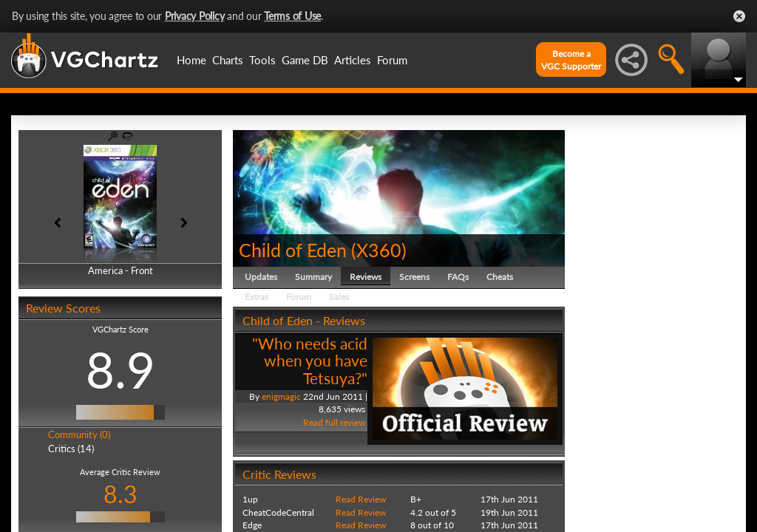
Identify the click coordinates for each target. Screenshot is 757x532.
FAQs (458, 277)
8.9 (120, 369)
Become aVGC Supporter (571, 60)
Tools (262, 60)
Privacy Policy (195, 16)
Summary (313, 277)
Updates (261, 277)
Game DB (305, 60)
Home (191, 60)
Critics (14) (71, 449)
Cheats (500, 277)
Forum (392, 60)
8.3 (120, 494)
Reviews (366, 277)
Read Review (361, 499)
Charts (228, 60)
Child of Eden (293, 250)
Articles (353, 60)
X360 (379, 250)
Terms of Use (292, 16)
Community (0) (79, 434)
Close (739, 16)
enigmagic (281, 396)
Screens (414, 277)
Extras (257, 297)
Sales (339, 297)
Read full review (334, 422)
